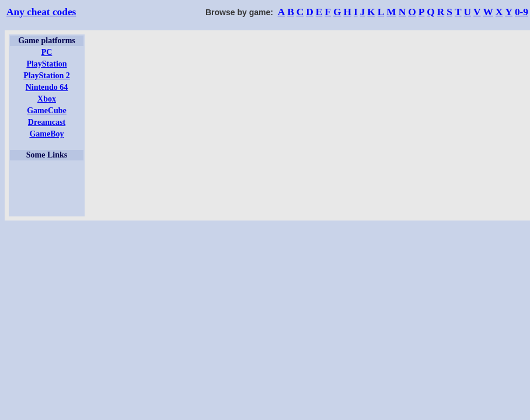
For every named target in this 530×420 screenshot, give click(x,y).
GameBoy (46, 134)
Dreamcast (47, 122)
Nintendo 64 (47, 87)
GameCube (47, 111)
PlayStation (46, 64)
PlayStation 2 (47, 76)
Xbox (47, 99)
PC (47, 52)
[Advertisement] (47, 188)
